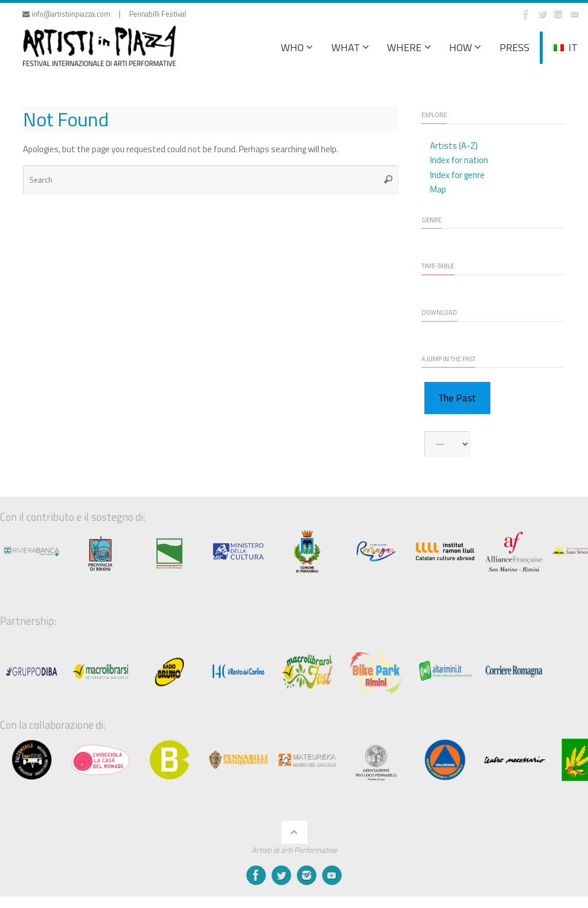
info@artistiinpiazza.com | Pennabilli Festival (104, 14)
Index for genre (457, 175)
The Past (457, 398)
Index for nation (459, 160)
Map (438, 189)
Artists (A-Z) (454, 146)
